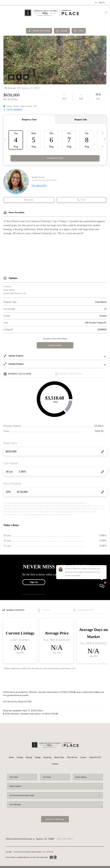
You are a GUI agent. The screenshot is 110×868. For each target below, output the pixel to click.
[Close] (104, 842)
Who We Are (72, 757)
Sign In (100, 3)
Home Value (59, 757)
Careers (83, 757)
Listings (20, 757)
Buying (29, 757)
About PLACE (95, 757)
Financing (47, 757)
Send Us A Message (55, 819)
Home (11, 757)
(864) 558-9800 (65, 839)
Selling (38, 757)
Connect (55, 764)
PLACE (50, 852)
